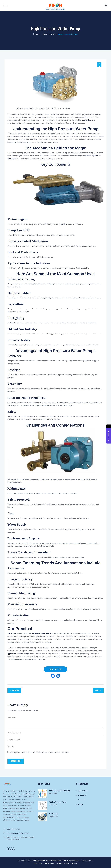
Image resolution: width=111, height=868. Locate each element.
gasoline (64, 224)
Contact (82, 800)
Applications (83, 791)
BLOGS (75, 864)
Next (98, 690)
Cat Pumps (58, 109)
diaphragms (12, 159)
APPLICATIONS (49, 864)
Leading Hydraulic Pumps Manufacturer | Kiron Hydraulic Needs (55, 861)
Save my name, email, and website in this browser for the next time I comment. (40, 752)
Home (36, 34)
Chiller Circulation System (60, 790)
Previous (14, 690)
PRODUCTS (38, 864)
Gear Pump (54, 814)
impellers (95, 156)
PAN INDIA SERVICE (63, 864)
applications (87, 120)
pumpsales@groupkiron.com (18, 833)
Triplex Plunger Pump (58, 802)
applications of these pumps (18, 654)
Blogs (81, 804)
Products (82, 795)
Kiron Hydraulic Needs (26, 109)
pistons (88, 156)
